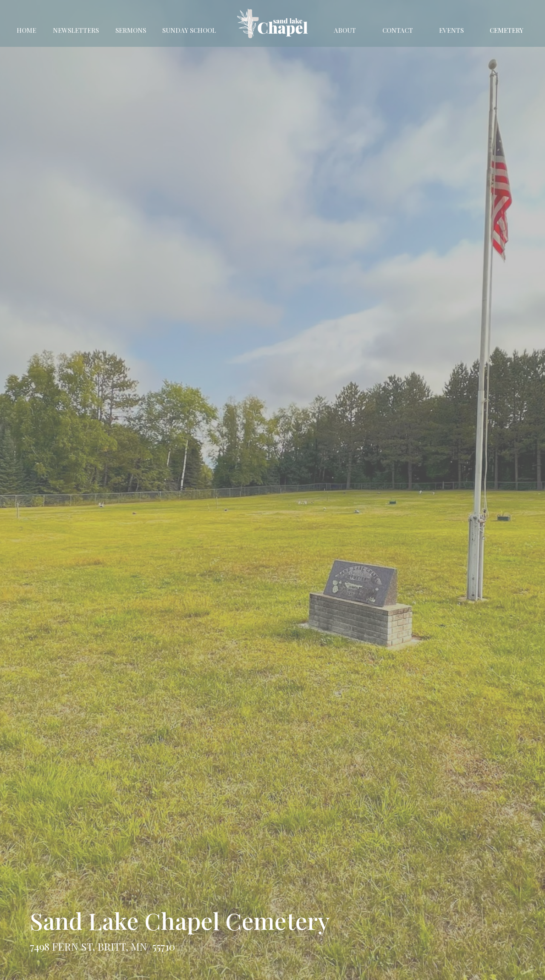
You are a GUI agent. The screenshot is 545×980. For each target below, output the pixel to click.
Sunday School (189, 30)
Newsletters (76, 30)
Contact (398, 30)
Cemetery (506, 30)
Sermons (131, 30)
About (345, 30)
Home (26, 30)
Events (451, 30)
